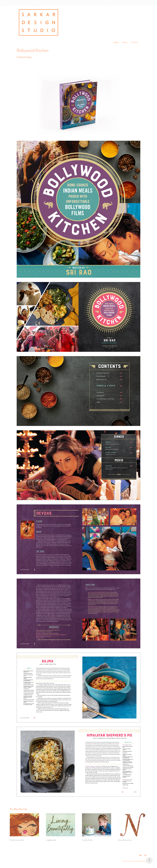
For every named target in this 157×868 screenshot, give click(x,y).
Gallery (116, 42)
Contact (135, 42)
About (125, 42)
